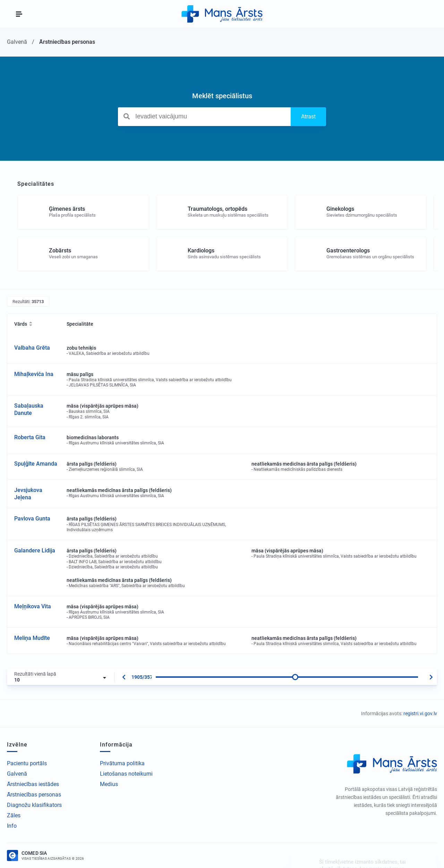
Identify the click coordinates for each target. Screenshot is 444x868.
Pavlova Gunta (32, 519)
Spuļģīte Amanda (36, 464)
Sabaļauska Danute (29, 409)
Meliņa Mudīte (32, 638)
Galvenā (17, 774)
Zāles (14, 815)
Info (12, 826)
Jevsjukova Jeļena (28, 494)
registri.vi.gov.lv (420, 713)
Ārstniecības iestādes (33, 784)
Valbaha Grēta (32, 348)
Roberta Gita (30, 437)
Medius (109, 784)
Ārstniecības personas (34, 795)
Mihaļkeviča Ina (34, 374)
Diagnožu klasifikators (34, 805)
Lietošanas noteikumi (126, 774)
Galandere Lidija (35, 550)
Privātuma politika (122, 763)
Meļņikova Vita (33, 606)
